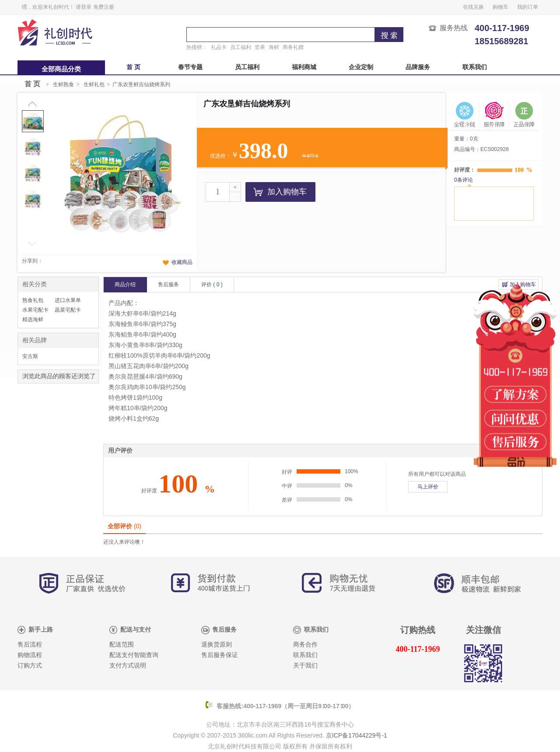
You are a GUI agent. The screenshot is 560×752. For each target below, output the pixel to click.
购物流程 (30, 655)
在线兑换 (473, 7)
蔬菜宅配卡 (68, 310)
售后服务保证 (220, 655)
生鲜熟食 (63, 84)
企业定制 (361, 67)
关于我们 (305, 666)
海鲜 (274, 47)
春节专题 (190, 67)
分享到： (32, 261)
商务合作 (305, 645)
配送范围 (122, 645)
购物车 (500, 7)
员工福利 (241, 47)
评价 (212, 285)
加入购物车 (280, 192)
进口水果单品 (68, 301)
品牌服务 (418, 67)
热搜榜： (197, 47)
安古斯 (30, 356)
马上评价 (428, 487)
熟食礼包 (33, 300)
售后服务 (168, 285)
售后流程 (30, 645)
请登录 (84, 7)
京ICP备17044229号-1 (357, 735)
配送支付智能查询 (134, 655)
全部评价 (124, 526)
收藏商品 (182, 262)
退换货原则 (217, 645)
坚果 (260, 47)
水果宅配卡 (35, 310)
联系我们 (475, 67)
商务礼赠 (293, 47)
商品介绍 (125, 285)
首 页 (133, 67)
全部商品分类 (61, 69)
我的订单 (528, 7)
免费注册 (104, 7)
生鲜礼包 (94, 84)
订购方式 (30, 666)
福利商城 (304, 67)
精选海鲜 (33, 320)
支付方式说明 (128, 666)
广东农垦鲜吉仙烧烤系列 (141, 84)
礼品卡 (219, 47)
